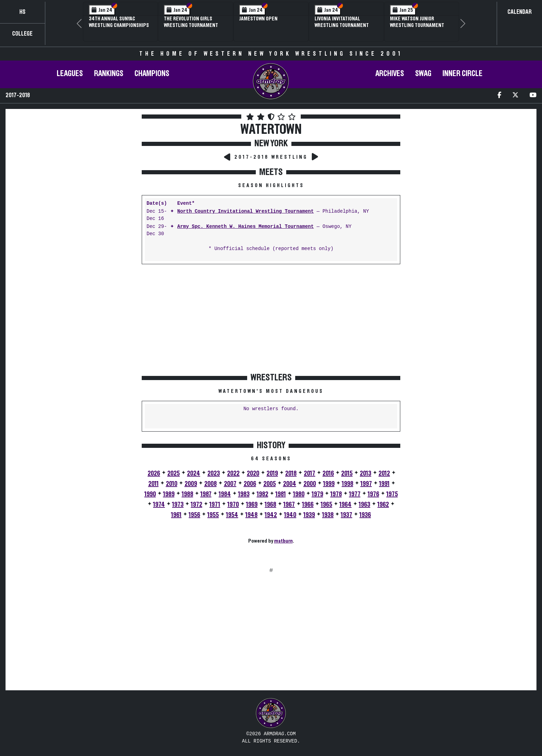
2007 (230, 484)
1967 (289, 505)
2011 (153, 484)
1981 (281, 494)
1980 (299, 494)
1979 (317, 494)
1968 (270, 505)
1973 (178, 505)
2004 (290, 484)
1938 (328, 515)
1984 (225, 494)
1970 (233, 505)
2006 (250, 484)
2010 (172, 484)
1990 (150, 494)
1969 (252, 505)
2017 (310, 473)
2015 (347, 473)
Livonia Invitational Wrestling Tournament (342, 22)
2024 (194, 473)
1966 (308, 505)
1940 (290, 515)
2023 (214, 473)
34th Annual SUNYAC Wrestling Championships (119, 22)
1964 (345, 505)
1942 (271, 515)
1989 (169, 494)
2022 (233, 473)
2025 (174, 473)
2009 (191, 484)
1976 (373, 494)
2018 (291, 473)
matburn (283, 541)
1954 (232, 515)
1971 (215, 505)
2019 (272, 473)
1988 (188, 494)
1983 (244, 494)
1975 (392, 494)
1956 (194, 515)
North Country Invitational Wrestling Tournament (246, 211)
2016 (328, 473)
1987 (206, 494)
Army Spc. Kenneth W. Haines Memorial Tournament (246, 227)
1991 (384, 484)
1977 (355, 494)
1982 (263, 494)
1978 (336, 494)
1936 (365, 515)
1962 (383, 505)
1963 (365, 505)
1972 (197, 505)
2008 (211, 484)
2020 (253, 473)
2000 (310, 484)
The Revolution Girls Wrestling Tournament (191, 22)
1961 (176, 515)
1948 (251, 515)
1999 (329, 484)
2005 (270, 484)
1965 (326, 505)
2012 (384, 473)
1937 (347, 515)
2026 (154, 473)
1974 (159, 505)
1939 (309, 515)
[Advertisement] (73, 179)
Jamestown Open (258, 19)
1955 (213, 515)
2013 (366, 473)
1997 (366, 484)
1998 (348, 484)
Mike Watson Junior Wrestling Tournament (417, 22)
